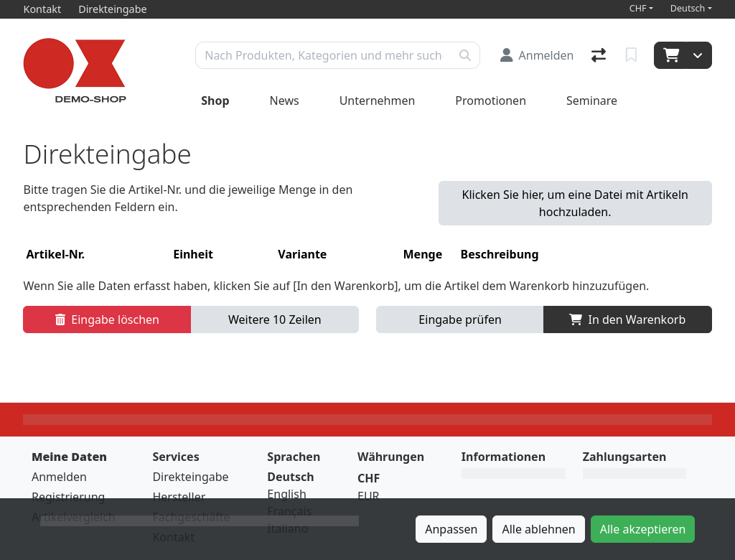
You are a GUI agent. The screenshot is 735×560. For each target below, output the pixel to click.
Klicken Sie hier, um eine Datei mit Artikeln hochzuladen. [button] (575, 203)
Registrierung (68, 497)
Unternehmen (378, 101)
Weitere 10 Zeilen (275, 319)
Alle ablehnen (538, 529)
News (285, 101)
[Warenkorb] (670, 55)
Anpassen (451, 529)
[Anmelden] (537, 55)
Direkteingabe (190, 477)
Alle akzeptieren (643, 529)
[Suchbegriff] (323, 55)
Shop (215, 101)
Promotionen (491, 101)
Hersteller (179, 497)
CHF (638, 8)
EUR (369, 496)
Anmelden (59, 477)
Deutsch (688, 8)
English (286, 494)
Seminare (592, 101)
